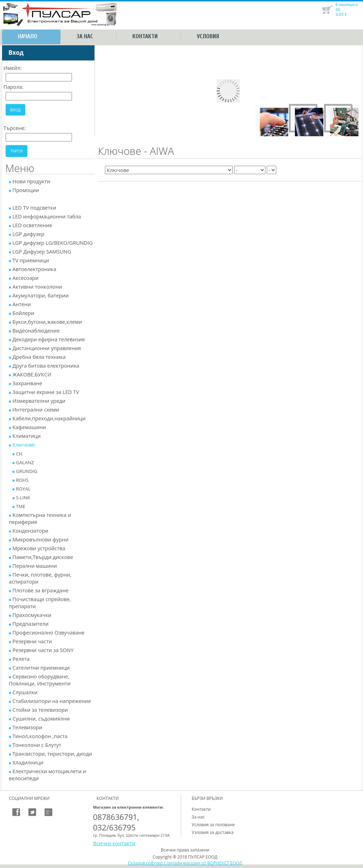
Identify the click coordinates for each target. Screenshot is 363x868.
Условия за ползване (213, 825)
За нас (85, 36)
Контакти (145, 36)
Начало (28, 36)
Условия (208, 36)
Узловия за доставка (213, 832)
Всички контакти (114, 843)
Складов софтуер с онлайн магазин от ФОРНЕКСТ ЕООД (185, 863)
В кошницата (347, 5)
